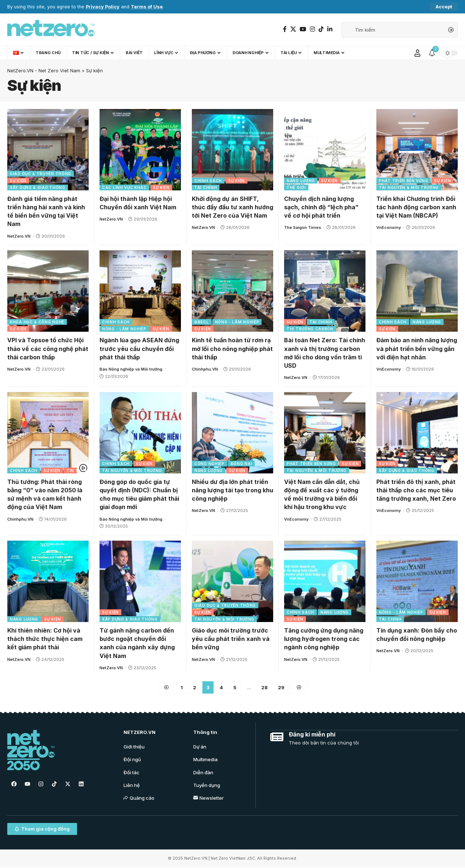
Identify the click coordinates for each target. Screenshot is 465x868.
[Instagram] (312, 29)
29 (281, 687)
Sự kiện (18, 181)
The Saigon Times (303, 227)
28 (264, 687)
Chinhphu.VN (205, 369)
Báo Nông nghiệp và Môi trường (131, 369)
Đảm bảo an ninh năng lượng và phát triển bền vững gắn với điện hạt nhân (417, 348)
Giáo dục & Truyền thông (41, 174)
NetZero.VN (19, 236)
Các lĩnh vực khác (124, 187)
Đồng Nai (242, 464)
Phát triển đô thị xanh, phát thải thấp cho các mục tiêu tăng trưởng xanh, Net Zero (416, 490)
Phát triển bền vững (403, 181)
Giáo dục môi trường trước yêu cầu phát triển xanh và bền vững (231, 639)
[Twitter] (293, 29)
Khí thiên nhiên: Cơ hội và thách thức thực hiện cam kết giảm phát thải (45, 639)
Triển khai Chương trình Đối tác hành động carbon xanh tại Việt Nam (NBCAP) (416, 207)
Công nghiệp (209, 464)
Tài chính (206, 187)
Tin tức (76, 471)
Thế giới (296, 187)
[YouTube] (303, 29)
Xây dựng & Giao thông (38, 187)
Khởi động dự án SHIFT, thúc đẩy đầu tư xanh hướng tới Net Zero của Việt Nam (232, 207)
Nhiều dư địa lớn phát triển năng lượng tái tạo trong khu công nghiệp (232, 490)
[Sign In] (417, 53)
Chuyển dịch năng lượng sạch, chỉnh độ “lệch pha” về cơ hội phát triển (321, 207)
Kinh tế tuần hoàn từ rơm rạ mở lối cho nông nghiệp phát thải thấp (232, 348)
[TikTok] (321, 29)
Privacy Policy (103, 7)
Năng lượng (301, 181)
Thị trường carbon (310, 329)
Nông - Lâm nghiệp (124, 329)
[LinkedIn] (330, 29)
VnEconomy (389, 227)
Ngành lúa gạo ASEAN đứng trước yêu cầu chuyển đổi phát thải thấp (139, 348)
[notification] (432, 53)
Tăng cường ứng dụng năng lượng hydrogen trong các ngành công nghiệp (324, 639)
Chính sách (208, 181)
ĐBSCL (202, 322)
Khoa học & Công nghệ (37, 322)
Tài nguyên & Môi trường (409, 187)
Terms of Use (147, 7)
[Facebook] (285, 29)
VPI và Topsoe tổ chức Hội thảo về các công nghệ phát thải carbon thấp (48, 348)
